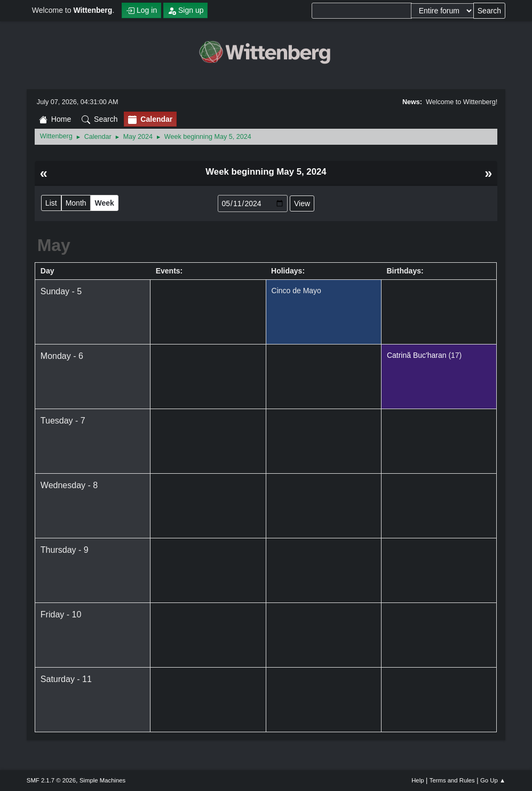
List (51, 203)
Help (418, 780)
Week (105, 203)
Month (76, 203)
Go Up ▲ (493, 780)
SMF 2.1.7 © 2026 (51, 780)
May (54, 245)
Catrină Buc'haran (417, 355)
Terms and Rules (452, 780)
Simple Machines (102, 780)
